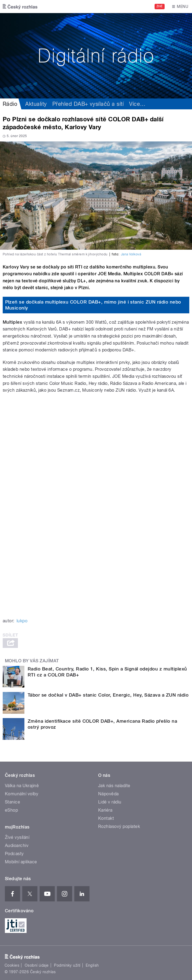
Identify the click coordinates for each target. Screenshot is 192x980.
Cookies (12, 965)
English (92, 965)
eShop (11, 810)
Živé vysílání (17, 837)
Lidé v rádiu (110, 802)
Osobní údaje (37, 965)
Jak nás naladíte (114, 786)
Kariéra (105, 810)
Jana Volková (131, 254)
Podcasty (14, 854)
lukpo (22, 621)
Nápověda (108, 794)
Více (137, 104)
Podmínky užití (67, 965)
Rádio (10, 104)
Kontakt (106, 818)
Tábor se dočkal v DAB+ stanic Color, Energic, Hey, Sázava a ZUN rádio (108, 695)
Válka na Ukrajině (22, 786)
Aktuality (36, 104)
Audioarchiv (17, 845)
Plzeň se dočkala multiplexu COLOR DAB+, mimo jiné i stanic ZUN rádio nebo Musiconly (93, 305)
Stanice (12, 802)
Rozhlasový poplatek (119, 826)
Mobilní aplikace (21, 862)
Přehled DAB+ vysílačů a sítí (88, 104)
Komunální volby (22, 794)
